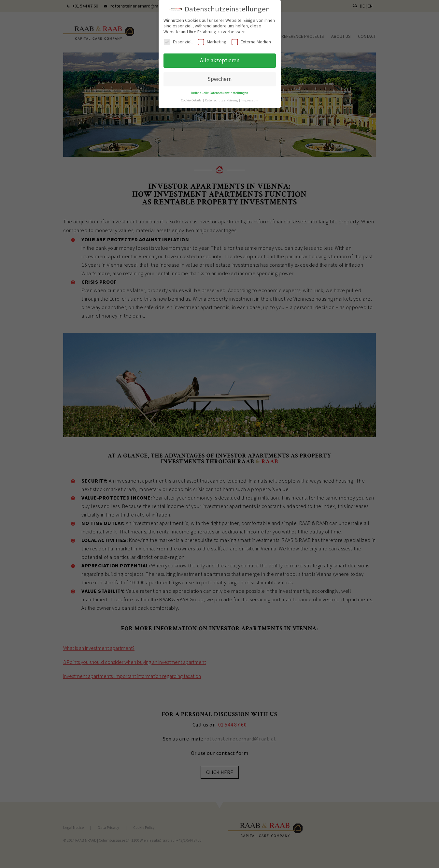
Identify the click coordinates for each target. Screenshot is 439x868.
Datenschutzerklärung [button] (222, 98)
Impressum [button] (250, 98)
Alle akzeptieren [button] (220, 58)
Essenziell (178, 39)
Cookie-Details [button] (192, 98)
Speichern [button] (219, 76)
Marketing (212, 39)
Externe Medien (251, 39)
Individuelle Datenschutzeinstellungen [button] (220, 90)
